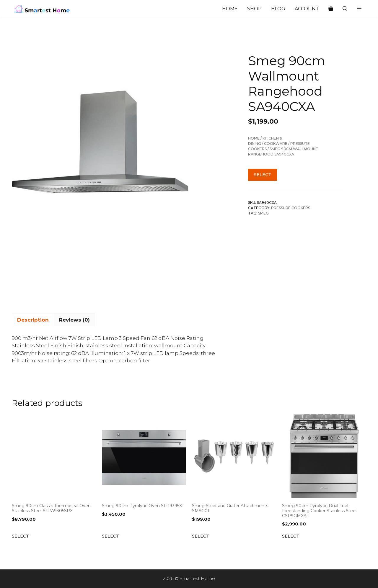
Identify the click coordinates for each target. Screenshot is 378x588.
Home (230, 9)
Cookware (276, 144)
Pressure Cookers (291, 208)
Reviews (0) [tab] (74, 320)
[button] (359, 9)
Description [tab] (33, 320)
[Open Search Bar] (345, 9)
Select (263, 175)
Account (307, 9)
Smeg (263, 213)
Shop (254, 9)
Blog (278, 9)
